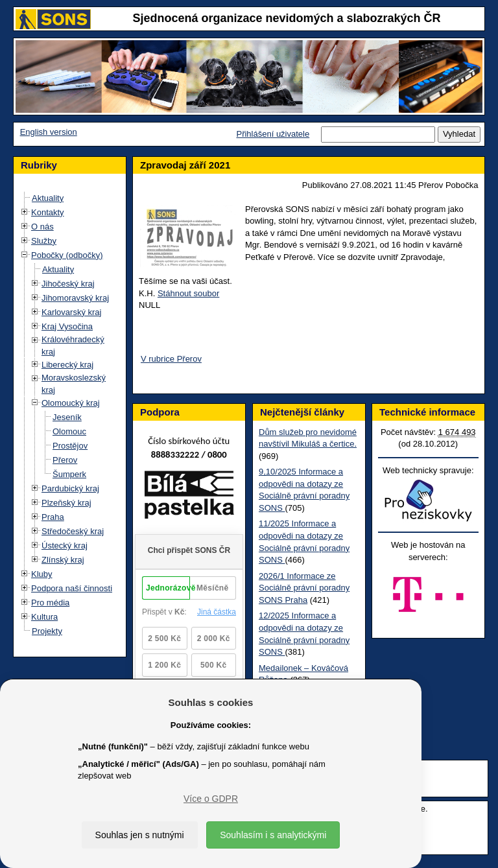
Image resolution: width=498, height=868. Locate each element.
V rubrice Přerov (171, 359)
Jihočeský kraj (68, 284)
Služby (44, 241)
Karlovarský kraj (71, 312)
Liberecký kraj (67, 365)
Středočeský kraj (73, 531)
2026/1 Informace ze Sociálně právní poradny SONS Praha (304, 588)
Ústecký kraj (65, 545)
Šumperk (69, 474)
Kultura (44, 617)
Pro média (50, 603)
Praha (53, 517)
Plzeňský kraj (66, 503)
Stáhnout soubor (188, 293)
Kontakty (48, 212)
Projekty (47, 631)
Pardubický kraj (70, 488)
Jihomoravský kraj (75, 298)
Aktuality (48, 198)
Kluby (42, 574)
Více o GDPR (211, 799)
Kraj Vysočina (67, 326)
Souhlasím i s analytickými (273, 835)
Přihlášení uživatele (273, 134)
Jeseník (67, 417)
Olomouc (69, 431)
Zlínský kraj (63, 560)
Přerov (65, 460)
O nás (42, 227)
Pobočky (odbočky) (67, 255)
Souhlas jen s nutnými (140, 835)
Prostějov (70, 446)
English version (49, 132)
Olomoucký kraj (71, 403)
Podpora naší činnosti (72, 588)
